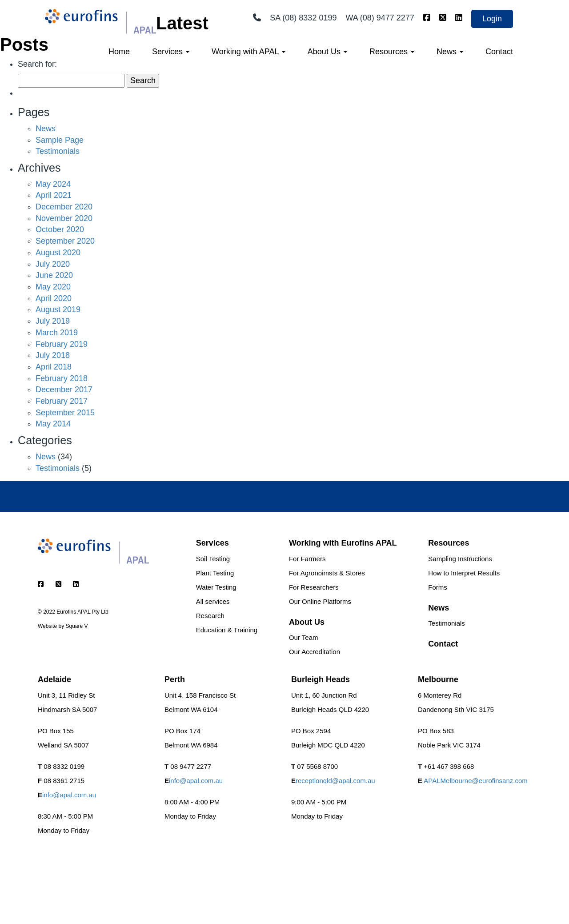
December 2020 (64, 207)
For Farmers (307, 559)
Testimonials (58, 151)
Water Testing (216, 587)
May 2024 (53, 184)
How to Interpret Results (464, 573)
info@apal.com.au (69, 795)
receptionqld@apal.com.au (335, 781)
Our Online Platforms (320, 601)
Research (210, 616)
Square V (76, 626)
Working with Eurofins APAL (343, 543)
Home (119, 52)
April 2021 (54, 195)
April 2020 (54, 298)
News (450, 52)
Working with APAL (248, 52)
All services (213, 601)
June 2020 (54, 275)
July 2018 (53, 355)
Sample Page (60, 140)
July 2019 (53, 321)
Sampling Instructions (460, 559)
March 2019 (57, 333)
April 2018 (54, 367)
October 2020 (60, 229)
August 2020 (58, 253)
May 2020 (53, 287)
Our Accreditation (315, 652)
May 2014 (53, 424)
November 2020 (64, 218)
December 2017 (64, 390)
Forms (438, 587)
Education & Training (227, 630)
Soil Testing (213, 559)
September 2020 (65, 241)
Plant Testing (215, 573)
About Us (327, 52)
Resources (392, 52)
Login (492, 19)
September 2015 (65, 413)
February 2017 (62, 401)
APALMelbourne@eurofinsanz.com (475, 781)
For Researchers (314, 587)
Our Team (304, 637)
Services (171, 52)
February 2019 (62, 344)
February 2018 (62, 378)
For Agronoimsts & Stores (327, 573)
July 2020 (53, 264)
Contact (499, 52)
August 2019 (58, 309)
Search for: (37, 64)
